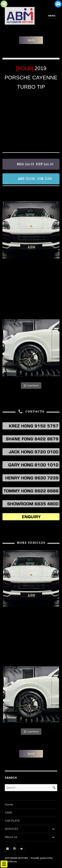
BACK (31, 40)
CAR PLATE (12, 821)
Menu (52, 16)
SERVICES (11, 829)
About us (11, 837)
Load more (31, 386)
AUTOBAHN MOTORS (16, 858)
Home (9, 804)
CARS (8, 813)
